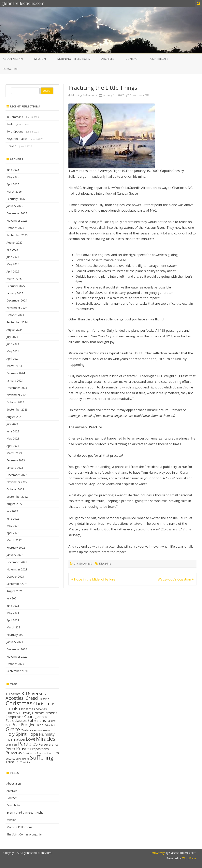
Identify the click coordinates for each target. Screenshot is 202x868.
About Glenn (13, 59)
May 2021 (13, 613)
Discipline (105, 563)
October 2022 (15, 489)
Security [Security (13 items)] (10, 759)
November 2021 (17, 569)
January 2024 (15, 380)
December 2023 (17, 388)
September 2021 (17, 584)
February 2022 (16, 547)
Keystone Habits (17, 139)
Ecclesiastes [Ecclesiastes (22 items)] (16, 720)
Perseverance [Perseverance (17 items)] (49, 744)
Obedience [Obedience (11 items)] (11, 745)
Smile (10, 124)
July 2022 (12, 511)
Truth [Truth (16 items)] (19, 762)
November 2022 (17, 482)
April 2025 (13, 271)
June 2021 (13, 606)
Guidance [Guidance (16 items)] (27, 730)
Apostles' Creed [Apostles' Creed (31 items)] (22, 698)
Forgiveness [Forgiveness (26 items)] (33, 724)
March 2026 (14, 192)
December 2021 (17, 562)
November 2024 (17, 308)
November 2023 (17, 395)
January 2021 (15, 642)
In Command (15, 117)
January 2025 (15, 293)
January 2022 (15, 555)
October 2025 (15, 228)
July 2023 (12, 424)
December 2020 (17, 649)
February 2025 (16, 286)
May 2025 (13, 264)
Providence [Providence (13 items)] (30, 753)
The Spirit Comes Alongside (24, 834)
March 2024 (14, 366)
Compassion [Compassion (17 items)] (14, 717)
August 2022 (14, 504)
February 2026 (16, 199)
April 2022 (13, 533)
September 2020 (17, 671)
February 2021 (16, 635)
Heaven (11, 146)
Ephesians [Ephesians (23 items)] (37, 720)
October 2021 (15, 576)
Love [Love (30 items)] (31, 739)
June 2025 (13, 257)
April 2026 (13, 184)
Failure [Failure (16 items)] (51, 721)
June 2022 (13, 518)
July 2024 (12, 337)
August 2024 (14, 330)
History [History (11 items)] (47, 731)
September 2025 (17, 235)
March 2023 (14, 453)
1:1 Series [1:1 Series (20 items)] (13, 694)
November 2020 (17, 657)
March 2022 (14, 540)
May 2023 (13, 438)
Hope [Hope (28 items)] (33, 734)
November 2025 (17, 221)
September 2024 (17, 322)
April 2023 (13, 446)
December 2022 (17, 475)
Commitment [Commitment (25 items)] (45, 713)
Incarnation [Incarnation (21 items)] (15, 739)
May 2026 (13, 177)
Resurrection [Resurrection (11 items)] (44, 753)
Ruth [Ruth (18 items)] (55, 753)
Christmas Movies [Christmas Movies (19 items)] (33, 709)
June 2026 (13, 170)
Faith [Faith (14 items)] (8, 725)
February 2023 (16, 460)
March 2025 (14, 279)
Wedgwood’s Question (176, 579)
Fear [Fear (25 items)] (16, 724)
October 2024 (15, 315)
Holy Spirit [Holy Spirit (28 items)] (16, 734)
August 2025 (14, 242)
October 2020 (15, 664)
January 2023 (15, 468)
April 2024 (13, 359)
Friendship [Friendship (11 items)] (50, 725)
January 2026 (15, 206)
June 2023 (13, 431)
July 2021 (12, 598)
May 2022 (13, 526)
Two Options (15, 131)
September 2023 (17, 409)
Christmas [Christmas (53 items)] (19, 703)
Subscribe (10, 69)
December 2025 (17, 213)
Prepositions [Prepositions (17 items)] (39, 749)
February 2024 (16, 373)
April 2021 (13, 620)
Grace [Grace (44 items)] (13, 729)
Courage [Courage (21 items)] (31, 717)
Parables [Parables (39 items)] (28, 744)
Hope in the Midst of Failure (93, 579)
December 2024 (17, 300)
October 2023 (15, 402)
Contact (132, 59)
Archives (108, 59)
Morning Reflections (74, 59)
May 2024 (13, 351)
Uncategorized (83, 563)
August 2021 (14, 591)
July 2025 (12, 250)
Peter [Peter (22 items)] (10, 749)
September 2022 (17, 497)
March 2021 (14, 627)
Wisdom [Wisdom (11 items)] (27, 762)
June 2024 (13, 344)
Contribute (159, 59)
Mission (40, 59)
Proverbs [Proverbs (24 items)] (14, 753)
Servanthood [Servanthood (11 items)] (22, 759)
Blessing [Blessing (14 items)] (44, 699)
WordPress (189, 858)
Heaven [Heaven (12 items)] (38, 730)
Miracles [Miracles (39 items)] (46, 739)
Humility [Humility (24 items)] (47, 734)
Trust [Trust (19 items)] (10, 762)
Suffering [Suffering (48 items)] (42, 757)
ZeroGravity (157, 853)
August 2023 (14, 417)
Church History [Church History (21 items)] (18, 713)
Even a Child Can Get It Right (25, 812)
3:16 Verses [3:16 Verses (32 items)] (34, 693)
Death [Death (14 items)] (43, 717)
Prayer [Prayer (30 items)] (23, 748)
